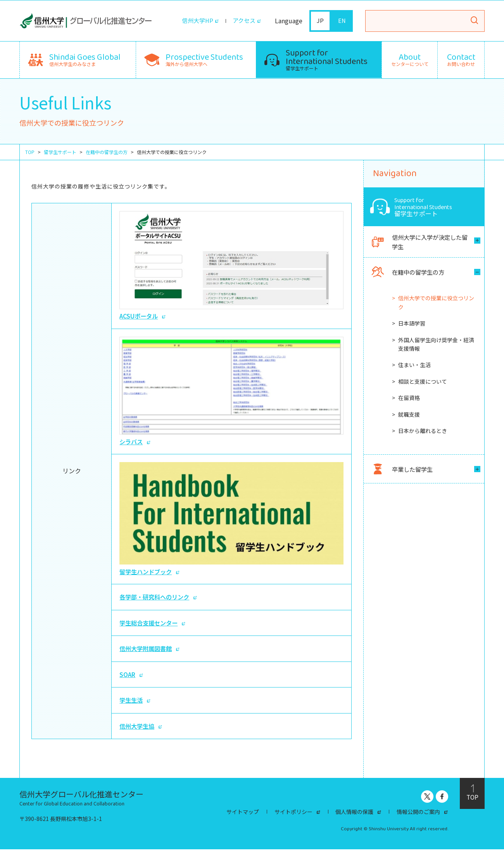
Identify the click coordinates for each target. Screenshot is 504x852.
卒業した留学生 (403, 470)
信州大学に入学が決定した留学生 (418, 242)
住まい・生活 (414, 366)
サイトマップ (243, 814)
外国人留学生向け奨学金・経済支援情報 (436, 345)
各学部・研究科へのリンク (157, 599)
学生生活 (132, 703)
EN (342, 21)
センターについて (410, 60)
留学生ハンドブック (231, 521)
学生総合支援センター (150, 625)
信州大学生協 (138, 729)
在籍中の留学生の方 (107, 152)
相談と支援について (423, 383)
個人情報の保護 (355, 814)
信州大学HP (195, 21)
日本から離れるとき (423, 432)
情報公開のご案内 (419, 814)
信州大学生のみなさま (85, 59)
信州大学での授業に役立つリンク (436, 304)
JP (320, 21)
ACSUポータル (231, 266)
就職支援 (409, 416)
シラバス (231, 392)
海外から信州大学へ (204, 59)
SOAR (128, 677)
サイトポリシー (293, 814)
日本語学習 (412, 325)
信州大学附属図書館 (147, 651)
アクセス (243, 21)
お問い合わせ (461, 60)
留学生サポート (327, 59)
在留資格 (409, 399)
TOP (30, 152)
